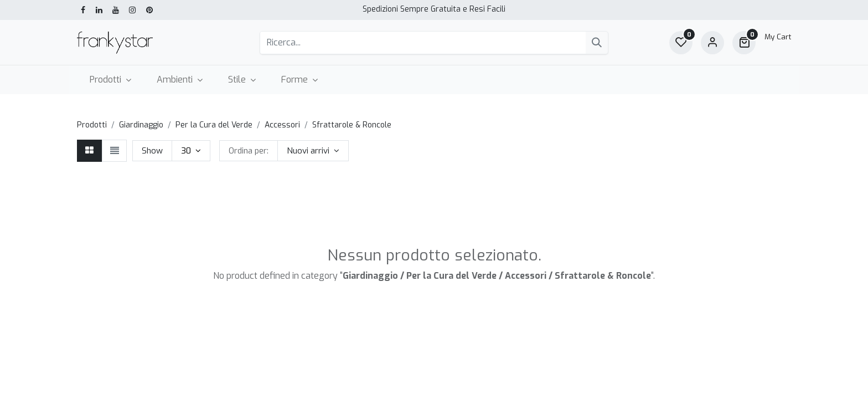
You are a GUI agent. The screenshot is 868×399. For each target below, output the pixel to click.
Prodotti (92, 125)
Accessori (282, 125)
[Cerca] (597, 43)
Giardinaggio (141, 125)
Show (152, 151)
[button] (313, 151)
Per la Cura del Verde (214, 125)
